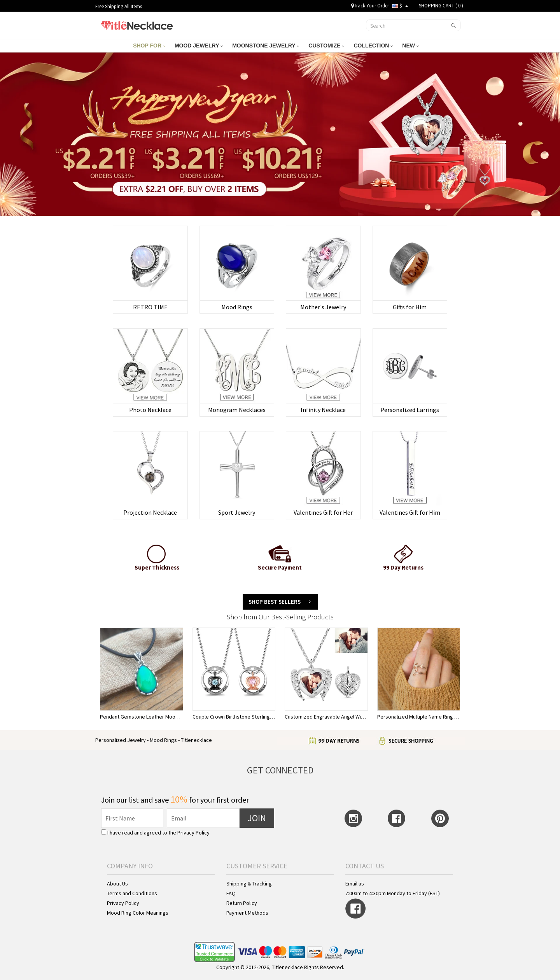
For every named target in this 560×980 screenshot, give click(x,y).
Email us (355, 884)
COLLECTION (373, 46)
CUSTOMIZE (326, 46)
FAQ (231, 893)
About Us (117, 884)
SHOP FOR (149, 46)
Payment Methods (247, 913)
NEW (410, 46)
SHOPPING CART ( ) (441, 6)
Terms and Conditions (132, 893)
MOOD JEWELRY (199, 46)
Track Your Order (370, 6)
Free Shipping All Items (119, 6)
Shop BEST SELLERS (275, 602)
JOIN (257, 818)
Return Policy (242, 903)
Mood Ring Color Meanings (138, 913)
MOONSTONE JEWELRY (266, 46)
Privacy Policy (193, 833)
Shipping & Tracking (249, 884)
